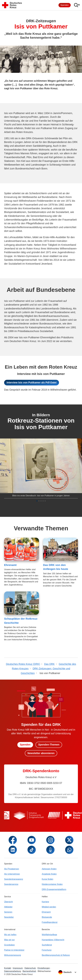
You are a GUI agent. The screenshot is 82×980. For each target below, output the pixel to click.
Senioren (8, 912)
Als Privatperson (12, 869)
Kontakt (8, 968)
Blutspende (47, 917)
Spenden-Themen (49, 745)
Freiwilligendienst (50, 922)
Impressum (18, 968)
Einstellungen (44, 968)
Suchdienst (47, 945)
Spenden (65, 5)
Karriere (45, 902)
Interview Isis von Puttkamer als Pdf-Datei (32, 382)
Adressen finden (49, 869)
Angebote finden (49, 874)
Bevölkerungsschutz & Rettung (56, 955)
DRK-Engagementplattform (54, 889)
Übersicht (8, 902)
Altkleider (8, 907)
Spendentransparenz (14, 879)
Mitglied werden (49, 907)
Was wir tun (9, 940)
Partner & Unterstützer (14, 950)
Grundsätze (9, 945)
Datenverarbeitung (13, 971)
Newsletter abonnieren (41, 753)
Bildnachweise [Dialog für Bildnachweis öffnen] (44, 971)
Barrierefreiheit (29, 971)
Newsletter (9, 917)
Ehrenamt (10, 565)
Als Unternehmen (12, 874)
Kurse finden (47, 879)
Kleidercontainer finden (52, 884)
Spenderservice (11, 884)
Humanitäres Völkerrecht (53, 940)
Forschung (47, 950)
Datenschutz (30, 968)
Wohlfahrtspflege (49, 935)
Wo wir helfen (10, 935)
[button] (37, 501)
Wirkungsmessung (13, 955)
